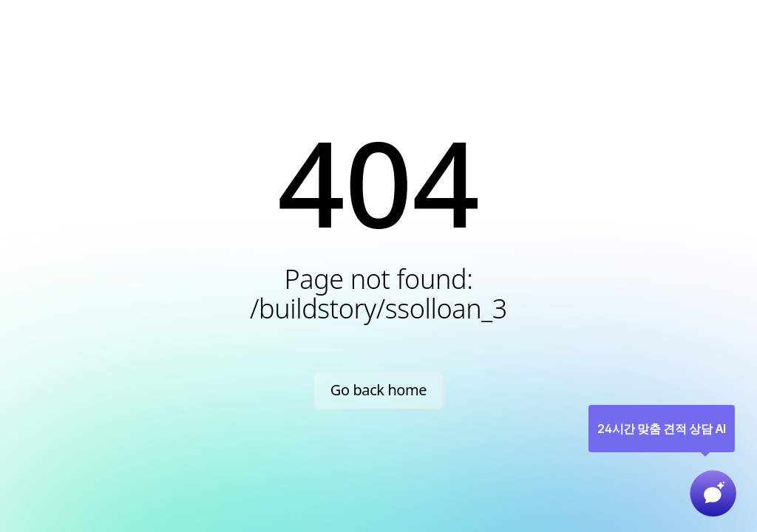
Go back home (379, 390)
